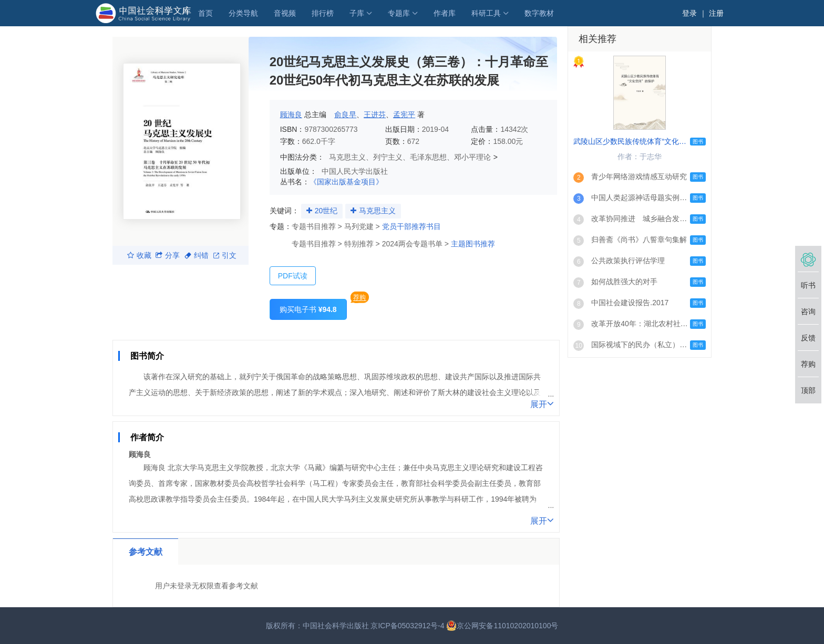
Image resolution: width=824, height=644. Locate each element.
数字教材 (539, 13)
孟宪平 (404, 115)
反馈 (808, 338)
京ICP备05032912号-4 (407, 626)
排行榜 (323, 13)
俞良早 (345, 115)
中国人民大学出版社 (355, 171)
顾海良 (291, 115)
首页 (205, 13)
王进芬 (375, 115)
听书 (808, 285)
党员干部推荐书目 (411, 226)
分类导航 (243, 13)
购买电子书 (308, 309)
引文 (225, 255)
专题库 (399, 13)
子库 (357, 13)
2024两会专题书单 (412, 244)
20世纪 (326, 211)
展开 (542, 403)
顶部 (808, 390)
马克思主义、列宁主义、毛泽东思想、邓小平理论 (410, 157)
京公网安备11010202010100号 (502, 626)
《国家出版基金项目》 (346, 182)
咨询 (808, 311)
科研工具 (486, 13)
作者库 (445, 13)
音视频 (285, 13)
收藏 (139, 255)
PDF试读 (293, 276)
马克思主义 (377, 211)
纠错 (197, 255)
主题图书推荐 (473, 244)
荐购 (359, 297)
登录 (689, 13)
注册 (716, 13)
